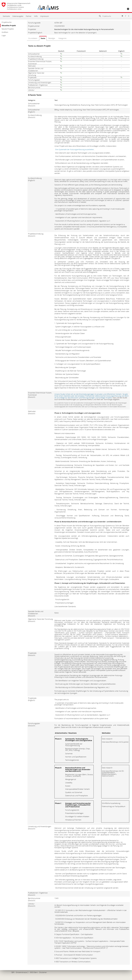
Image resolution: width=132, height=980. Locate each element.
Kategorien (63, 38)
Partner (29, 16)
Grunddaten (33, 38)
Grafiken (5, 32)
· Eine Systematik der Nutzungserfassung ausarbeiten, (74, 149)
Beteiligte (52, 38)
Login (4, 35)
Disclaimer (43, 972)
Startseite (6, 16)
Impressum (45, 16)
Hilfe (36, 16)
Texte (43, 38)
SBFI (13, 972)
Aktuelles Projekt (9, 25)
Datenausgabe (18, 16)
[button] (128, 9)
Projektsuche (7, 22)
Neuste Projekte (8, 29)
